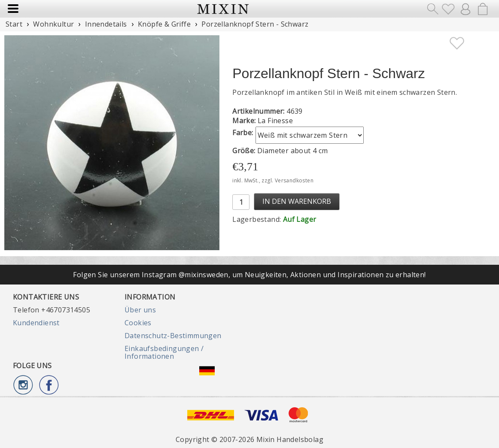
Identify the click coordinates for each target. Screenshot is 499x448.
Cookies (138, 323)
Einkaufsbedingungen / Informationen (164, 352)
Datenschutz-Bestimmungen (173, 336)
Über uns (140, 310)
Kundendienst (36, 323)
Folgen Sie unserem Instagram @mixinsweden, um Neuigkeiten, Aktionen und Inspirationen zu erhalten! (249, 275)
